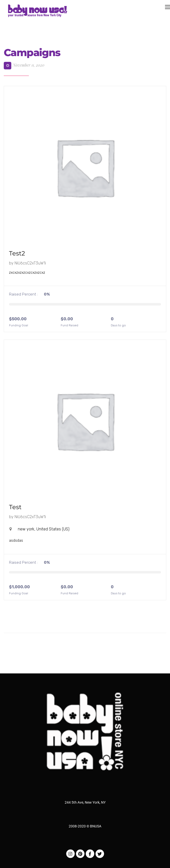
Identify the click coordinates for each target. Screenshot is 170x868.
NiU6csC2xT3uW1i (30, 263)
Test (15, 507)
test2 (17, 253)
